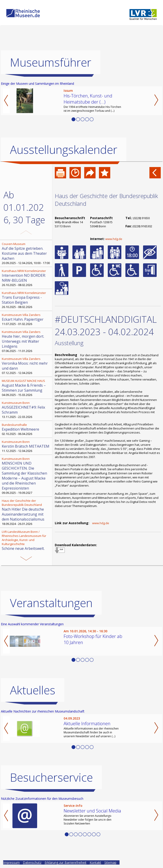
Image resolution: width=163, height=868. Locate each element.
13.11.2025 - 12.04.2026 (26, 547)
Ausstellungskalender (64, 150)
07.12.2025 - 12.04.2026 (26, 366)
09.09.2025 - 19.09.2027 (26, 476)
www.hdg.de (114, 239)
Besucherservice (51, 777)
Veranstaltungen (51, 603)
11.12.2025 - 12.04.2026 (26, 446)
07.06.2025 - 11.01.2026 (26, 341)
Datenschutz (32, 862)
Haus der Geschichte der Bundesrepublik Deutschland (106, 200)
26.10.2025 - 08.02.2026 (26, 278)
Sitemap (110, 862)
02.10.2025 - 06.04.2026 (26, 429)
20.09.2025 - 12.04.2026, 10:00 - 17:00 (26, 253)
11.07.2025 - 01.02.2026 (26, 319)
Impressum (11, 862)
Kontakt (95, 862)
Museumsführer (51, 62)
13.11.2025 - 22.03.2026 (26, 410)
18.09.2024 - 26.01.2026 (26, 512)
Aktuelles (33, 690)
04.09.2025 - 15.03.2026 (26, 388)
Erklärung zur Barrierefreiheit (66, 862)
